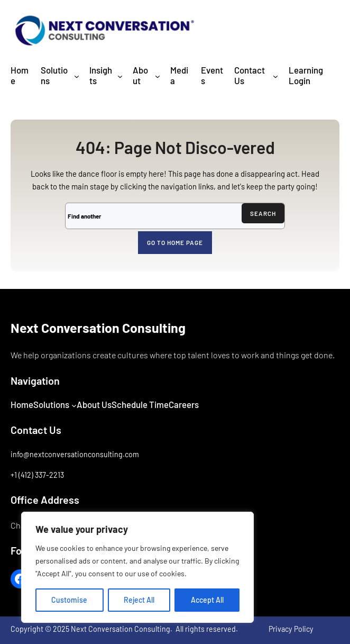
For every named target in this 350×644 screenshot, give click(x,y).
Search (263, 213)
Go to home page (175, 242)
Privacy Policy (291, 629)
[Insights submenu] (120, 76)
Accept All (207, 600)
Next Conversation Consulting (98, 328)
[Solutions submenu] (77, 76)
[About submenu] (158, 76)
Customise (69, 600)
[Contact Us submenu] (275, 76)
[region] (137, 567)
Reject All (139, 600)
